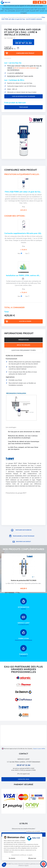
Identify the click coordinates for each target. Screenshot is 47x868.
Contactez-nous (24, 779)
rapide (23, 604)
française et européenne (23, 635)
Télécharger (24, 107)
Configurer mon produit (25, 53)
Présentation (23, 340)
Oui (27, 253)
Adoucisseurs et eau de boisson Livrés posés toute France (24, 17)
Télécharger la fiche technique (23, 536)
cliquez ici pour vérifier (39, 749)
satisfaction (19, 73)
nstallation (12, 76)
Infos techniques (23, 345)
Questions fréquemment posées (24, 350)
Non (20, 253)
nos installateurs (13, 70)
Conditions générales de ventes (33, 864)
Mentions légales (24, 866)
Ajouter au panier (25, 321)
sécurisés (23, 651)
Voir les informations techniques (23, 96)
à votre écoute (23, 620)
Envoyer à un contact (23, 542)
